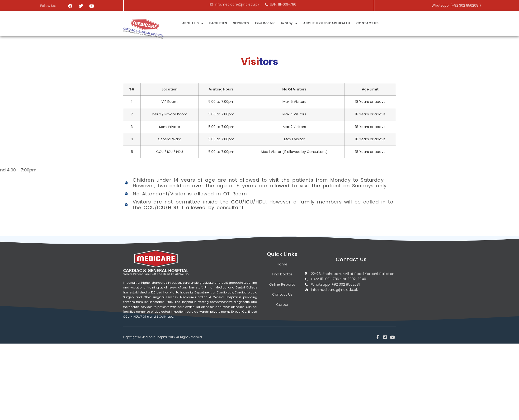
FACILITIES (272, 23)
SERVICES (295, 23)
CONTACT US (420, 23)
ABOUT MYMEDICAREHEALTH (380, 23)
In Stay (342, 23)
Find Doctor (318, 23)
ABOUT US (247, 23)
